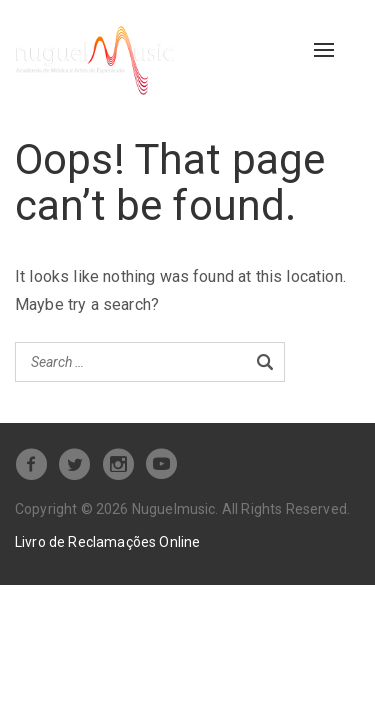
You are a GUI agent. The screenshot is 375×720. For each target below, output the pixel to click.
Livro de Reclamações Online (107, 542)
